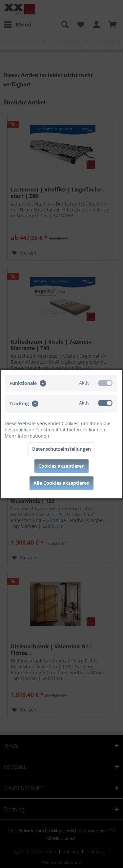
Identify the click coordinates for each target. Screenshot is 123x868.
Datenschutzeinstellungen (61, 449)
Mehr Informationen (27, 436)
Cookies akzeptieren (61, 466)
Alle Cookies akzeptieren (61, 483)
